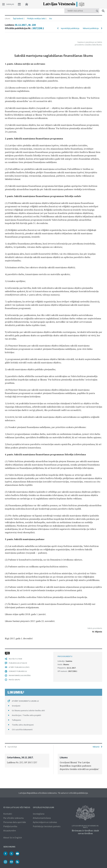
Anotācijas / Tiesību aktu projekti (26, 715)
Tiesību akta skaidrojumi (23, 725)
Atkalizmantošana (42, 818)
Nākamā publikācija (91, 28)
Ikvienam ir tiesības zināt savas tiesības (85, 832)
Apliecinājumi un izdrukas (45, 822)
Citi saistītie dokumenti (22, 729)
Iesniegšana (39, 814)
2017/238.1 (38, 28)
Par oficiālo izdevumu (14, 818)
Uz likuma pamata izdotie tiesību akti (28, 710)
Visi (51, 18)
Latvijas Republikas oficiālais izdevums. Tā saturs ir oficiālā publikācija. (53, 793)
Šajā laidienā (18, 18)
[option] (27, 761)
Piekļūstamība (10, 826)
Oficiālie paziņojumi (43, 807)
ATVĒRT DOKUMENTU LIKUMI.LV (25, 701)
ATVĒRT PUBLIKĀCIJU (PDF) (19, 667)
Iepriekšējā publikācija (70, 28)
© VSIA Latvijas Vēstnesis (17, 807)
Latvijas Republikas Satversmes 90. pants (85, 827)
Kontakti (8, 814)
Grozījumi (16, 706)
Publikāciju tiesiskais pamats (47, 826)
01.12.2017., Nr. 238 (25, 25)
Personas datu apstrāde (15, 822)
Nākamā (96, 747)
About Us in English (13, 837)
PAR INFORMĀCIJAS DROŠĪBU (20, 675)
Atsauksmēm (10, 831)
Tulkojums (16, 720)
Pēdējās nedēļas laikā (36, 18)
